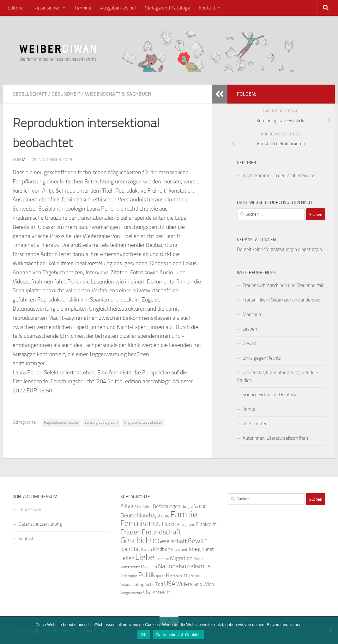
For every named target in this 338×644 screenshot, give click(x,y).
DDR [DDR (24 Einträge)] (203, 507)
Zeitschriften (255, 424)
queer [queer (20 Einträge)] (160, 576)
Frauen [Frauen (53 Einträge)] (131, 532)
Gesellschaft (30, 94)
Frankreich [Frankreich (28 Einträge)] (206, 524)
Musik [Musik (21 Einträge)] (199, 559)
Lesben (250, 329)
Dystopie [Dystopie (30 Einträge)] (160, 516)
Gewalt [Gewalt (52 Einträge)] (197, 541)
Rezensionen (47, 8)
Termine (83, 8)
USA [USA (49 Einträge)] (170, 584)
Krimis (249, 409)
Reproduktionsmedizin (61, 422)
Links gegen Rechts (262, 358)
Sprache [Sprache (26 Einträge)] (147, 584)
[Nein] (330, 630)
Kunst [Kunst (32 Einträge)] (208, 549)
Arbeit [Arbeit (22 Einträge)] (147, 507)
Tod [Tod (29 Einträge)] (159, 584)
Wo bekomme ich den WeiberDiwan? (279, 176)
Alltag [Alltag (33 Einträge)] (127, 506)
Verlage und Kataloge (167, 8)
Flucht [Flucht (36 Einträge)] (169, 524)
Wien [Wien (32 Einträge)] (209, 584)
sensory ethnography (102, 422)
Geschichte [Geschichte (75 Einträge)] (139, 540)
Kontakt (207, 8)
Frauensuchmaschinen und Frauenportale (284, 285)
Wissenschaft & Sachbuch (118, 94)
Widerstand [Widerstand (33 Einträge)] (189, 584)
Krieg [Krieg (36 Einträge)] (195, 549)
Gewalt (249, 343)
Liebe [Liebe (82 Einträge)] (145, 557)
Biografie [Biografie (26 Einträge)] (190, 507)
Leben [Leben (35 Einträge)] (127, 558)
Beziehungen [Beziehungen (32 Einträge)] (167, 506)
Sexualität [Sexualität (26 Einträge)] (130, 584)
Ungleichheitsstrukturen (143, 422)
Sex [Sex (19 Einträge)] (197, 576)
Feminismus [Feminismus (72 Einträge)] (141, 523)
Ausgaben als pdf (118, 8)
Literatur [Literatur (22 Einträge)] (162, 559)
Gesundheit (66, 94)
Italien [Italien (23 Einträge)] (147, 549)
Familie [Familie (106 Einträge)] (184, 514)
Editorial (16, 8)
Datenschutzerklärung (40, 524)
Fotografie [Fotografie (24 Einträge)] (186, 525)
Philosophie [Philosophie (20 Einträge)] (129, 576)
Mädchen (252, 314)
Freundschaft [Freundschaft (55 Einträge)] (161, 532)
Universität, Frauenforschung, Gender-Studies (278, 376)
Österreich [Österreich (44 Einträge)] (157, 592)
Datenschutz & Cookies (178, 635)
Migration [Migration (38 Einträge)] (181, 558)
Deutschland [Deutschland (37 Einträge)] (135, 516)
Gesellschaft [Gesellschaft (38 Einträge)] (172, 541)
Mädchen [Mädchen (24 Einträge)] (149, 567)
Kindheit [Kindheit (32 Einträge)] (162, 549)
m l (25, 160)
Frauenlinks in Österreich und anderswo (281, 300)
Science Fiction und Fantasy (269, 395)
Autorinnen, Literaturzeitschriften (275, 438)
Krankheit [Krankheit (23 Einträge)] (179, 549)
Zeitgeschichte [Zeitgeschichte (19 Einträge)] (131, 593)
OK (144, 635)
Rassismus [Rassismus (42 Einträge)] (180, 575)
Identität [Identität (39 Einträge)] (130, 549)
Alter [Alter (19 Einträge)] (138, 507)
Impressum (30, 510)
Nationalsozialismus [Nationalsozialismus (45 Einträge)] (184, 566)
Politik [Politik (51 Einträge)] (147, 575)
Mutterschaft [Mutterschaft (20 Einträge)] (130, 567)
